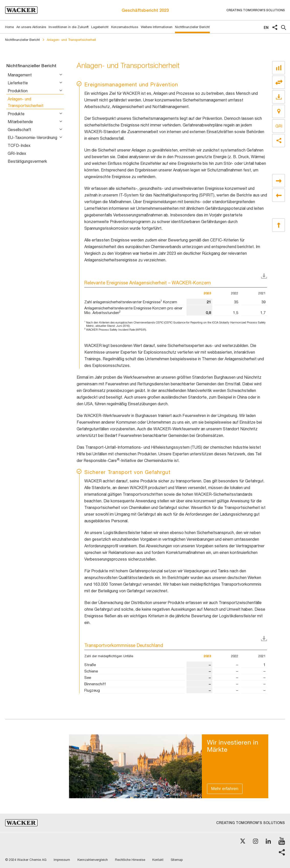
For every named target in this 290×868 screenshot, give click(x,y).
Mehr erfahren (225, 789)
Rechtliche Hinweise (132, 860)
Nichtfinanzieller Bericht (22, 40)
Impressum (62, 860)
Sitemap (179, 860)
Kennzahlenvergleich (94, 860)
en (266, 27)
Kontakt (160, 860)
